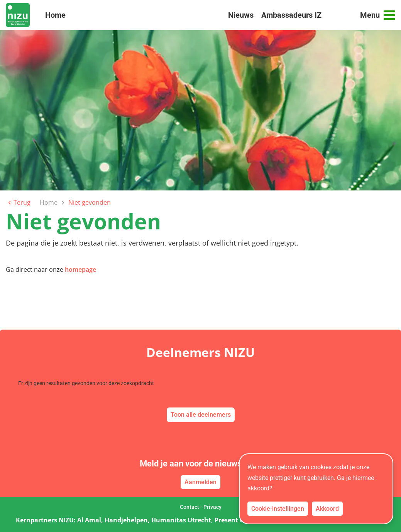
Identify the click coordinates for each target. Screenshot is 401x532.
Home (55, 18)
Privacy (212, 507)
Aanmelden (200, 482)
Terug (18, 202)
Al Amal (89, 520)
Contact (190, 507)
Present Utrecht (239, 520)
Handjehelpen (126, 520)
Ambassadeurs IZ (291, 15)
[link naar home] (18, 15)
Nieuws (241, 15)
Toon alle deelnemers (201, 415)
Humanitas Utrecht (181, 520)
